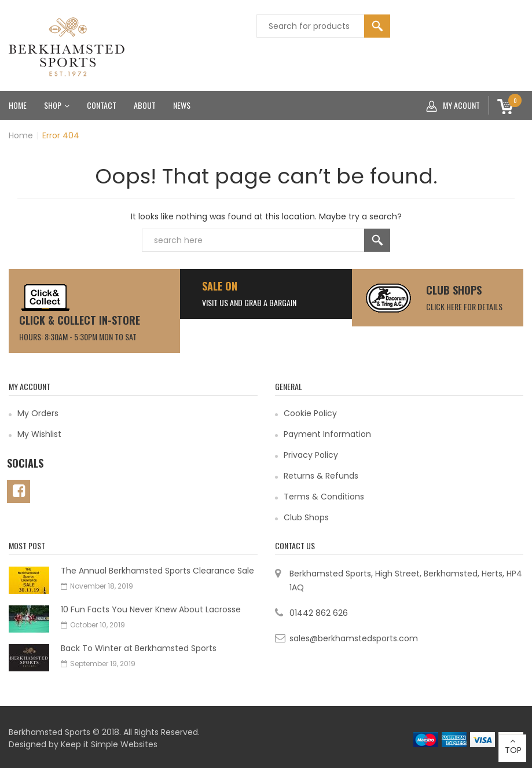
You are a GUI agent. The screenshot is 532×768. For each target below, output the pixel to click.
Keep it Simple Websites (109, 744)
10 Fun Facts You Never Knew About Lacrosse (151, 609)
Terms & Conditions (324, 497)
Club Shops (454, 290)
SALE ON (220, 286)
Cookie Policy (310, 413)
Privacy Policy (311, 455)
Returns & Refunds (321, 476)
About (145, 105)
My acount (453, 105)
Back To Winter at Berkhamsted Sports (139, 648)
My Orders (38, 413)
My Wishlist (39, 434)
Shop (57, 105)
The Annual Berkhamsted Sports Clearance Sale (157, 571)
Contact (102, 105)
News (182, 105)
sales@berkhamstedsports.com (354, 638)
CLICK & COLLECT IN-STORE (80, 320)
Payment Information (327, 434)
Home (18, 105)
